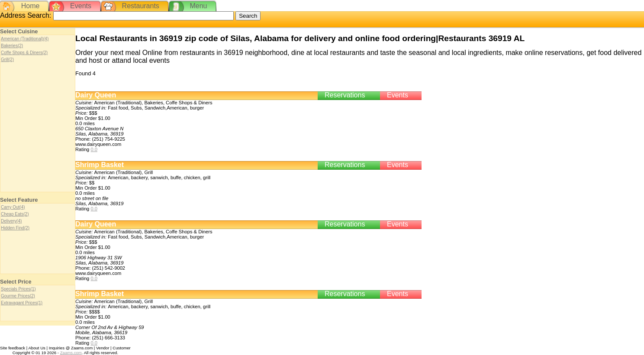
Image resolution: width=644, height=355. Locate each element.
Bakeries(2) (12, 46)
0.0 (94, 149)
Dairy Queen (96, 95)
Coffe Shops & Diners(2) (24, 53)
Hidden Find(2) (15, 228)
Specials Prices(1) (18, 289)
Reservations (345, 95)
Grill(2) (7, 60)
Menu (198, 6)
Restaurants (141, 6)
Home (31, 6)
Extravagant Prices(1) (22, 303)
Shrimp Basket (100, 165)
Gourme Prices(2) (18, 296)
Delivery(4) (11, 221)
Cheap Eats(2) (15, 214)
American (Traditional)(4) (25, 39)
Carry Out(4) (13, 207)
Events (81, 6)
